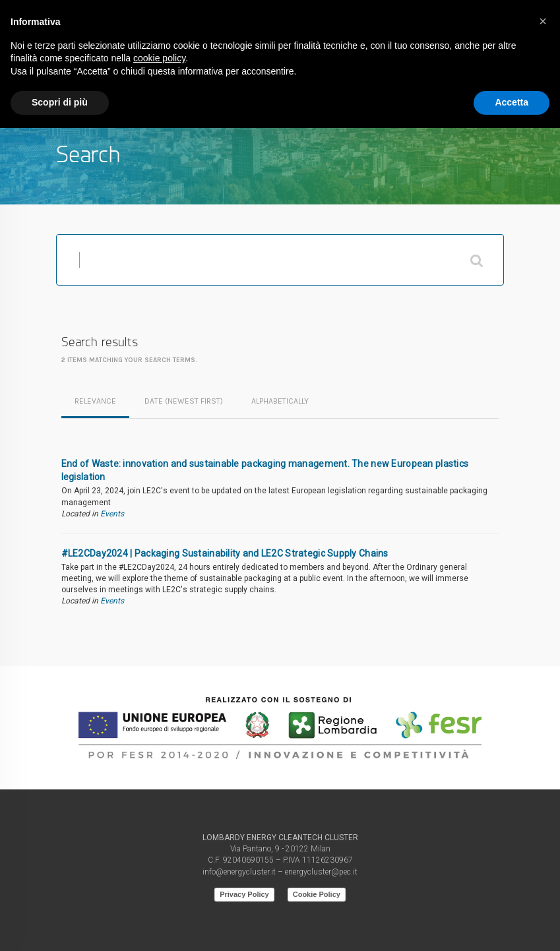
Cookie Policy (317, 894)
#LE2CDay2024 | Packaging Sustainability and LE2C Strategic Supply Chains (225, 553)
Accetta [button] (512, 102)
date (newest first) (184, 401)
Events (112, 514)
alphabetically (280, 401)
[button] (543, 21)
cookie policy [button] (159, 58)
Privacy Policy (244, 894)
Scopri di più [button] (60, 102)
